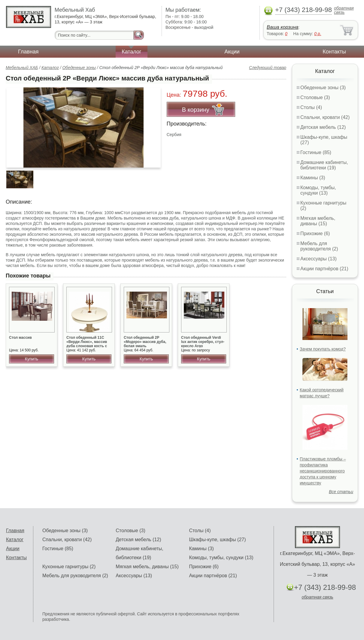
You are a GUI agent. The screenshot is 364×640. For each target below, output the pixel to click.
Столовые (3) (315, 97)
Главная (28, 52)
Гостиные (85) (316, 152)
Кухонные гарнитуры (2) (69, 567)
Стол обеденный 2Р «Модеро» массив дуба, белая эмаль (145, 342)
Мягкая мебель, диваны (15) (318, 221)
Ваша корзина (282, 27)
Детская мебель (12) (323, 127)
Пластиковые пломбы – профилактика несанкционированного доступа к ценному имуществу (323, 471)
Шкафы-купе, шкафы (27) (217, 540)
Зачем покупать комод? (323, 349)
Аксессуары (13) (318, 259)
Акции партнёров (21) (324, 269)
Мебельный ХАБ (22, 68)
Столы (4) (311, 107)
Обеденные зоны (79, 68)
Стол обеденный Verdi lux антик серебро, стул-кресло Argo (203, 342)
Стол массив (20, 338)
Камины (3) (313, 178)
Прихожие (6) (315, 234)
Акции (232, 52)
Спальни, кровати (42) (325, 117)
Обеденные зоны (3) (323, 88)
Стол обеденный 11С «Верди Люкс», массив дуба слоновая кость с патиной (87, 344)
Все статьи (341, 492)
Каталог (131, 52)
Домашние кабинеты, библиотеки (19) (324, 165)
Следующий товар (268, 68)
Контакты (334, 52)
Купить (32, 359)
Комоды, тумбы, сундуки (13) (318, 190)
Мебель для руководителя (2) (319, 246)
